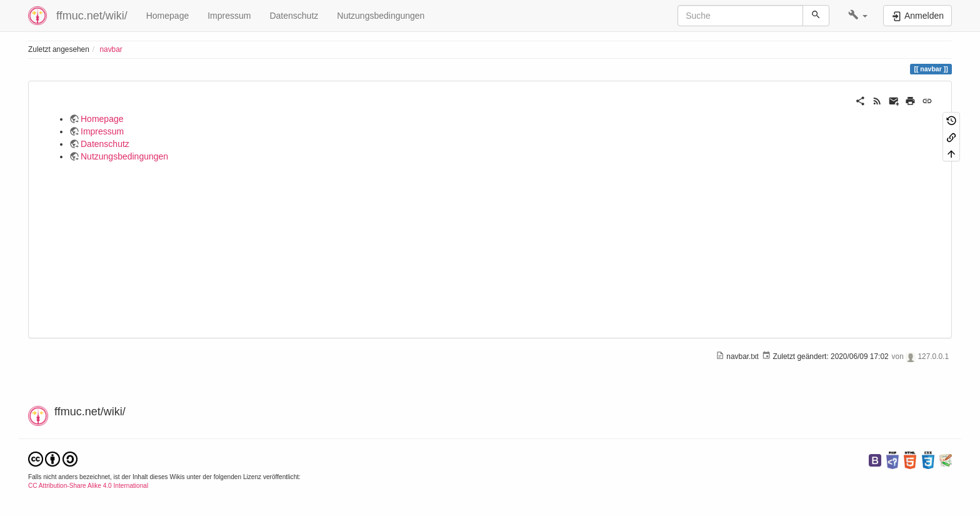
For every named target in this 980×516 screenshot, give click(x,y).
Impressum (229, 16)
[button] (858, 16)
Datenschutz (294, 16)
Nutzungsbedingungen (381, 16)
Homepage (168, 16)
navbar (111, 49)
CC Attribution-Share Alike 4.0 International (88, 486)
